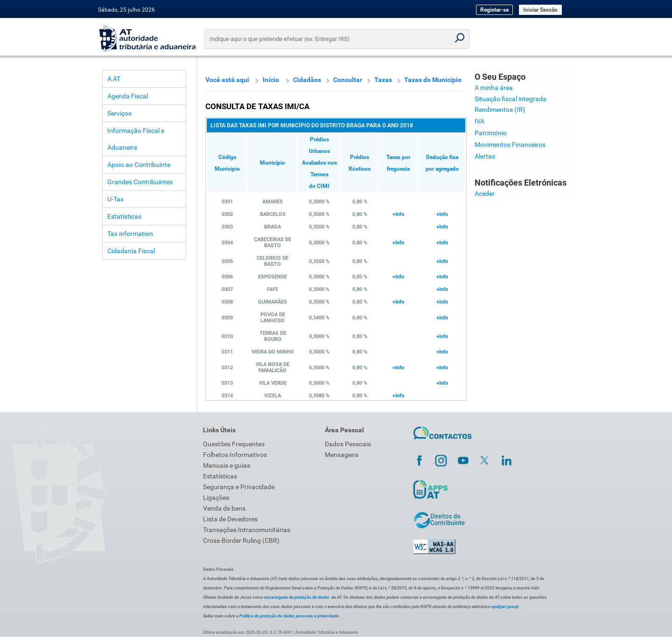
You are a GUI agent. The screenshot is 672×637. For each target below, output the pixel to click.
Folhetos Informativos (235, 455)
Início (271, 80)
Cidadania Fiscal (131, 251)
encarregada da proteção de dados (297, 597)
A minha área (494, 88)
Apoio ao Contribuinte (139, 165)
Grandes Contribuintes (140, 182)
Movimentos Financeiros (510, 145)
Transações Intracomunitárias (247, 530)
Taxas (383, 80)
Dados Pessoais (348, 444)
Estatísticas (124, 216)
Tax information (130, 234)
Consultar (348, 80)
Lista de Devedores (230, 519)
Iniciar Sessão (540, 10)
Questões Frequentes (234, 444)
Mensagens (342, 455)
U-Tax (115, 199)
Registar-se (494, 10)
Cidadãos (307, 80)
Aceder (485, 194)
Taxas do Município (433, 80)
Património (491, 133)
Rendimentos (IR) (500, 110)
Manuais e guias (227, 465)
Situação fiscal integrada (511, 99)
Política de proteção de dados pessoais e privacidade (289, 616)
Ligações (216, 498)
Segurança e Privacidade (239, 487)
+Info (398, 214)
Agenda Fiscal (128, 96)
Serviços (119, 113)
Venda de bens (224, 508)
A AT (114, 79)
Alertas (485, 156)
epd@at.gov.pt (505, 607)
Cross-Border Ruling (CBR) (241, 540)
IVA (479, 121)
